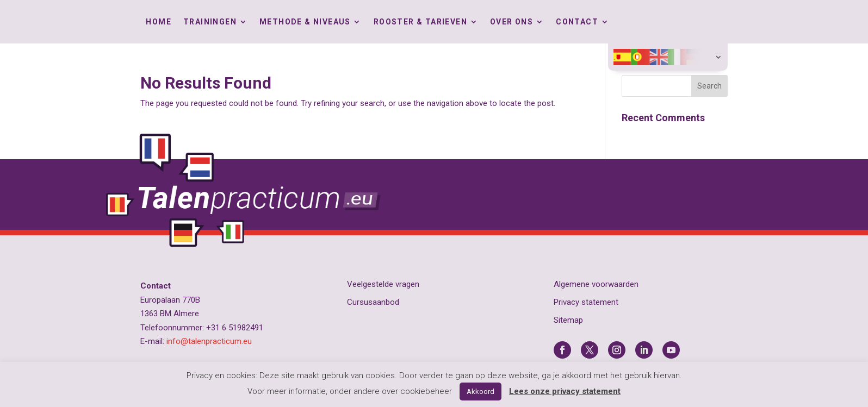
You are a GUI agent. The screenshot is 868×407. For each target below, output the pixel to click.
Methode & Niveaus (305, 22)
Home (159, 22)
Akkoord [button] (480, 392)
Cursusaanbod (373, 302)
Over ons (511, 22)
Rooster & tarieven (420, 22)
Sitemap (568, 320)
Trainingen (210, 22)
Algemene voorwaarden (596, 284)
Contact (577, 22)
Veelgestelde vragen (383, 284)
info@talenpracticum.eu (209, 341)
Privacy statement (586, 302)
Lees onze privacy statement (565, 391)
